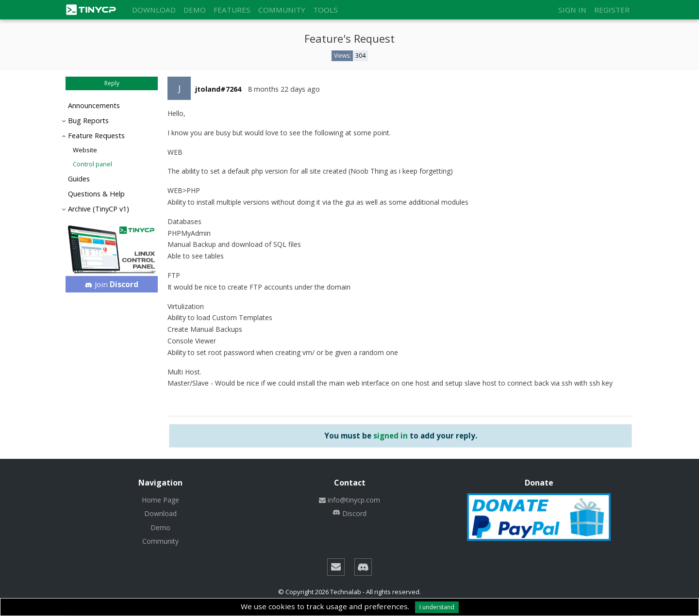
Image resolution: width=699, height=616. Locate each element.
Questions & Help (96, 194)
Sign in (572, 10)
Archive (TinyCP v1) (99, 209)
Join (112, 284)
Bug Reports (88, 121)
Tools (325, 10)
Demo (195, 10)
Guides (79, 179)
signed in (391, 436)
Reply (112, 83)
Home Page (160, 500)
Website (85, 150)
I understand (437, 607)
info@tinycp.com (349, 500)
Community (282, 10)
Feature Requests (96, 136)
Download (154, 10)
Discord (349, 513)
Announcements (94, 105)
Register (612, 10)
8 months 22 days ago (284, 89)
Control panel (92, 164)
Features (232, 10)
